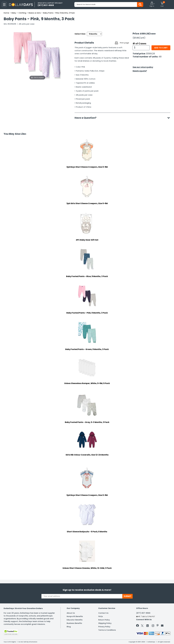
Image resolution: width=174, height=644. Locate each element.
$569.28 (151, 54)
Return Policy (104, 620)
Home (6, 13)
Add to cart (161, 48)
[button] (152, 4)
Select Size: (80, 34)
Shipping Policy (105, 623)
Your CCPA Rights (10, 642)
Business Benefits (74, 623)
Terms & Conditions (107, 630)
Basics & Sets (35, 13)
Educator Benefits (75, 620)
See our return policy (143, 67)
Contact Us (103, 613)
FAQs (101, 616)
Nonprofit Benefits (75, 616)
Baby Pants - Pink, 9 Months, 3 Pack (59, 13)
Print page (124, 43)
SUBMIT (128, 596)
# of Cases (139, 44)
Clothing (22, 13)
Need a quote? (140, 71)
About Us (71, 613)
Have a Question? (87, 118)
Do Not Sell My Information (28, 642)
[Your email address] (82, 596)
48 (160, 57)
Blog (69, 627)
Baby (14, 13)
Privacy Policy (104, 627)
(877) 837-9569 (143, 613)
